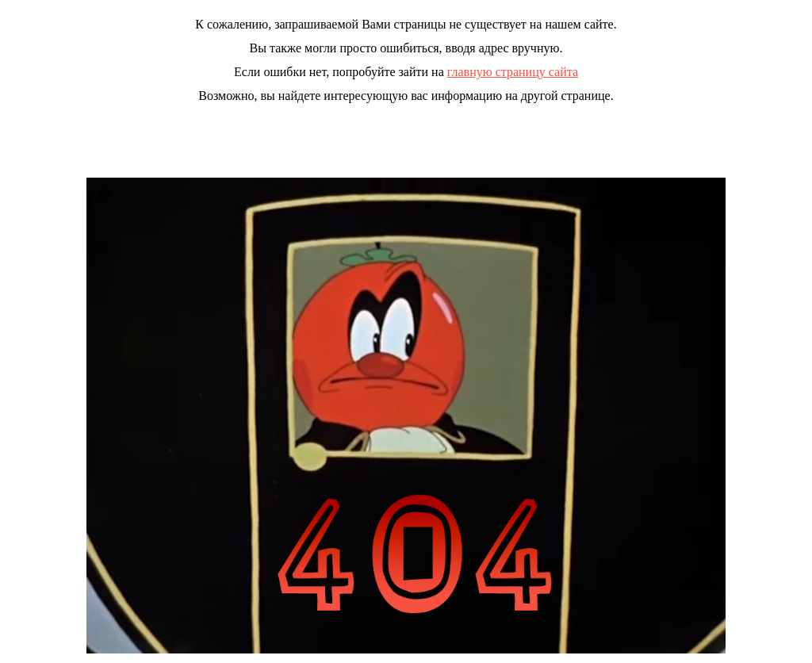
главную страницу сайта (513, 72)
